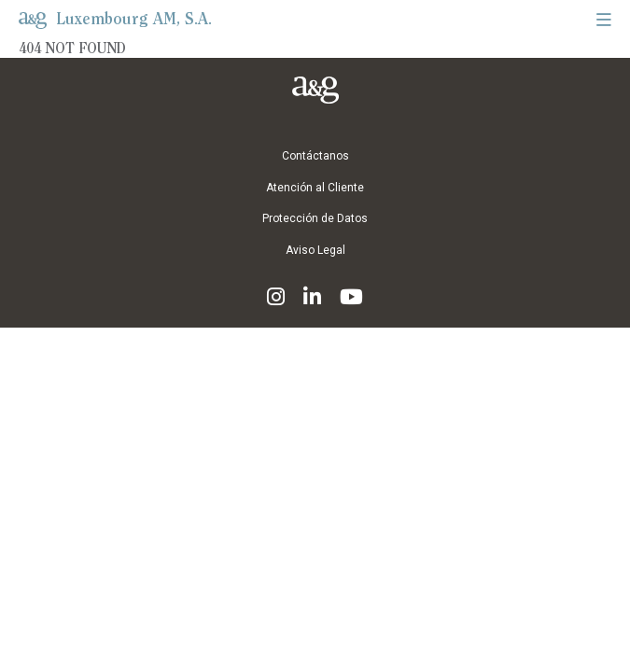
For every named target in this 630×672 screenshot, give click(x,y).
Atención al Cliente (315, 188)
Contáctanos (315, 156)
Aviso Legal (315, 251)
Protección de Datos (315, 219)
